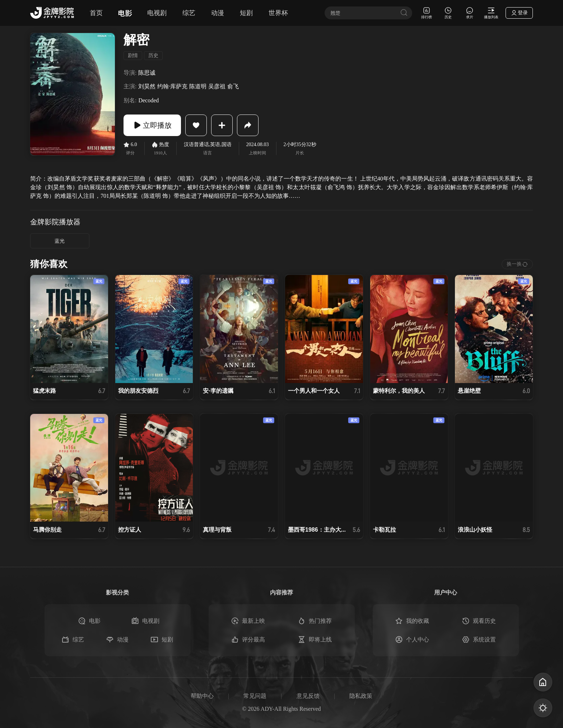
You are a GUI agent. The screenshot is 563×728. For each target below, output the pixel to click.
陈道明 (198, 86)
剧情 (133, 55)
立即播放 (152, 125)
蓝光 (60, 241)
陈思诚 (147, 73)
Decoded (148, 100)
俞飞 (233, 86)
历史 (153, 55)
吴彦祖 (217, 86)
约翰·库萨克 (172, 86)
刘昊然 (147, 86)
